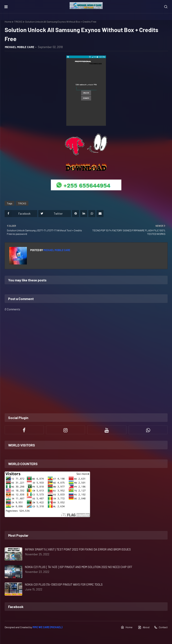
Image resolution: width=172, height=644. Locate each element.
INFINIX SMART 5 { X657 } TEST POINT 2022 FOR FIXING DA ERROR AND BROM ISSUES (78, 549)
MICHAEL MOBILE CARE (20, 47)
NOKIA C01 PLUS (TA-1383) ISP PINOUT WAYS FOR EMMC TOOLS (64, 585)
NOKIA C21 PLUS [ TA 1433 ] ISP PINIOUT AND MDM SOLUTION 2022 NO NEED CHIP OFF (79, 567)
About (144, 627)
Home (8, 22)
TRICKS (18, 22)
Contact (161, 627)
